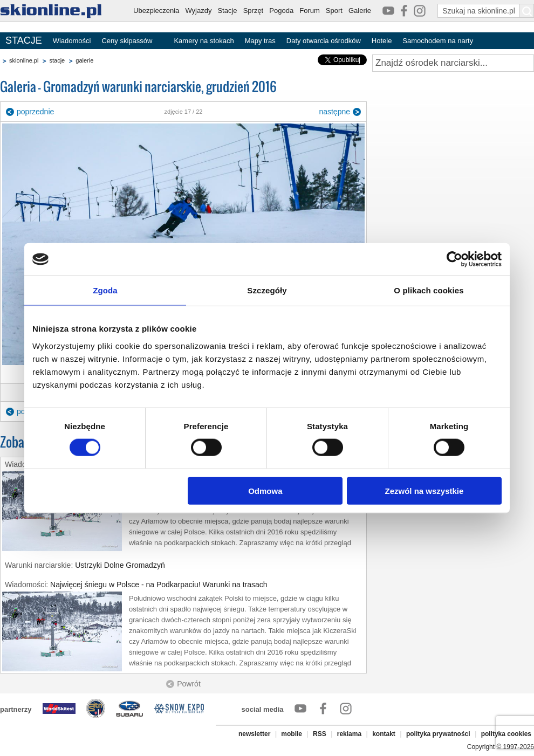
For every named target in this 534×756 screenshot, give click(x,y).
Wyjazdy (198, 11)
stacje (57, 60)
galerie (84, 60)
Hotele (382, 41)
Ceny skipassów (127, 41)
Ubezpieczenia (156, 11)
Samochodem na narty (438, 41)
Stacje (227, 11)
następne (334, 112)
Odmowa (265, 490)
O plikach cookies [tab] (429, 290)
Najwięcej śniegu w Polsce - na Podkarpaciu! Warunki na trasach (159, 585)
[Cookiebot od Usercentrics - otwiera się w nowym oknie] (454, 259)
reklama (349, 734)
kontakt (384, 734)
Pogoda (281, 11)
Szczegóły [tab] (267, 290)
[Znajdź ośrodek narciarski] (453, 63)
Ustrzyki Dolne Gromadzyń (120, 565)
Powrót (189, 684)
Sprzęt (254, 11)
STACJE (24, 40)
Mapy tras (260, 41)
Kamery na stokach (204, 41)
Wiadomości (72, 41)
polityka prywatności (438, 734)
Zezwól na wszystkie (425, 490)
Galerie (360, 11)
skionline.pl (24, 60)
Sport (334, 11)
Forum (310, 11)
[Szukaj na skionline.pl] (527, 11)
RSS (320, 734)
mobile (292, 734)
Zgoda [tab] (105, 290)
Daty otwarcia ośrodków (324, 41)
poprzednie (35, 112)
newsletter (254, 734)
